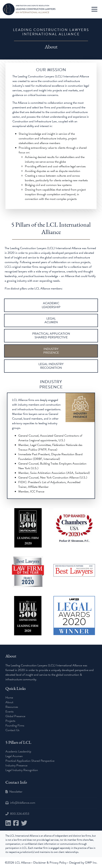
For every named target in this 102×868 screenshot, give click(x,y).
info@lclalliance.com (23, 803)
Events (10, 712)
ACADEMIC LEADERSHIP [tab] (51, 305)
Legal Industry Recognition (22, 770)
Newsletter (16, 792)
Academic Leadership (18, 751)
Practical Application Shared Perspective (30, 761)
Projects (10, 721)
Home (9, 698)
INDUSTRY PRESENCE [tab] (51, 351)
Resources (12, 707)
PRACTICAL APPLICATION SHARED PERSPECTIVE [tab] (51, 336)
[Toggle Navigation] (94, 9)
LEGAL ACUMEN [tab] (51, 320)
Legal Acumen (14, 756)
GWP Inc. (91, 863)
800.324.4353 (20, 814)
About (9, 702)
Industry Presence (16, 765)
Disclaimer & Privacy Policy (50, 863)
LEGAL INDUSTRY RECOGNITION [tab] (51, 366)
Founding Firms (15, 725)
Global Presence (15, 716)
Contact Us (12, 730)
